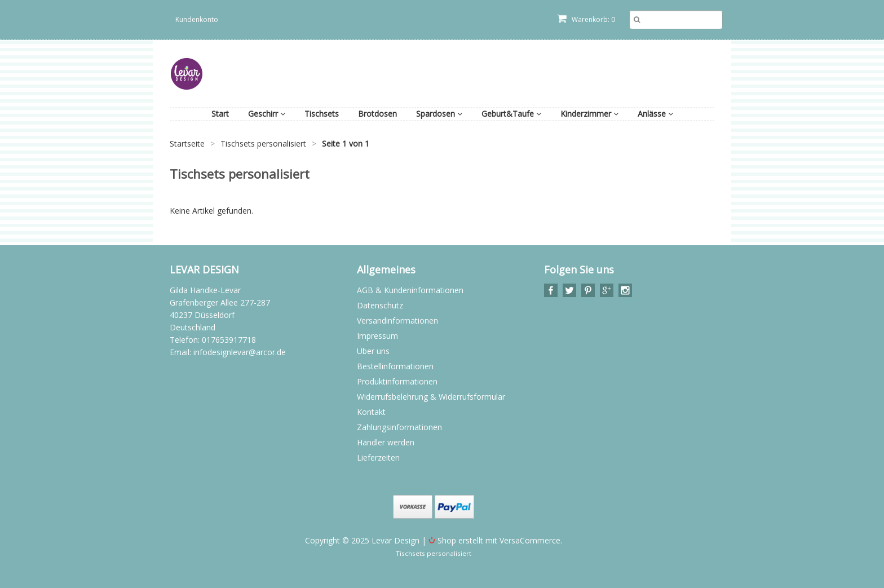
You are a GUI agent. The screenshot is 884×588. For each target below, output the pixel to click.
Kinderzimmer (589, 114)
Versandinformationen (397, 320)
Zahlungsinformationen (399, 427)
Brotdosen (377, 114)
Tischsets (322, 114)
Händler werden (386, 442)
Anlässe (655, 114)
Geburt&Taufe (511, 114)
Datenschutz (380, 305)
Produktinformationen (397, 381)
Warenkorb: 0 (586, 19)
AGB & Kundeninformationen (410, 290)
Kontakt (371, 412)
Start (220, 114)
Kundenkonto (197, 19)
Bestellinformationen (395, 366)
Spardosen (439, 114)
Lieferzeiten (378, 457)
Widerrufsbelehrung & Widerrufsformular (431, 397)
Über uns (373, 351)
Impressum (377, 336)
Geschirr (267, 114)
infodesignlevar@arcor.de (240, 352)
